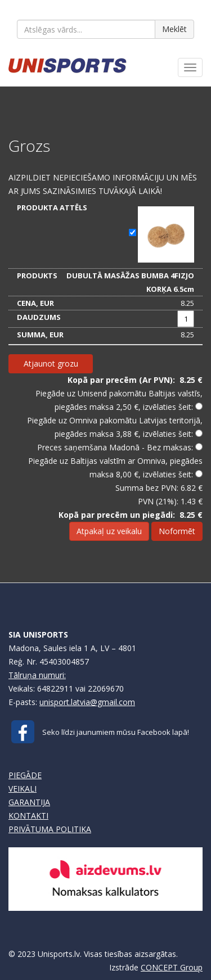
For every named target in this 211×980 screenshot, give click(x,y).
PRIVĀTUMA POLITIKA (50, 829)
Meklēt (174, 29)
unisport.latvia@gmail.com (87, 702)
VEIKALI (23, 789)
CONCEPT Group (172, 967)
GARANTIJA (29, 802)
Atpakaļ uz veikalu (109, 531)
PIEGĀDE (25, 775)
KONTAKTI (28, 816)
